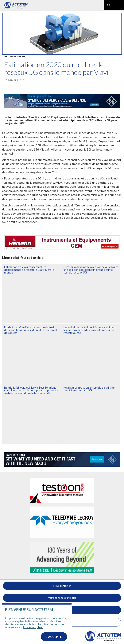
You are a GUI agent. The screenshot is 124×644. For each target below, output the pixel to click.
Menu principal (119, 5)
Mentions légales (62, 622)
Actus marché (15, 56)
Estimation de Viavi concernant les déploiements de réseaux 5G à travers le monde (29, 270)
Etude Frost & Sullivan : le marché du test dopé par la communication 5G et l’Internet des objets (31, 330)
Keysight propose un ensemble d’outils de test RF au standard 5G (89, 389)
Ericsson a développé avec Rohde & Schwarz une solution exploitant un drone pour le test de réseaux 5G (91, 270)
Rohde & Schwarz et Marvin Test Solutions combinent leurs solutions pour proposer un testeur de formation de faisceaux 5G (31, 390)
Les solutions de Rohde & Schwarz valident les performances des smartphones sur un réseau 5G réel (90, 330)
